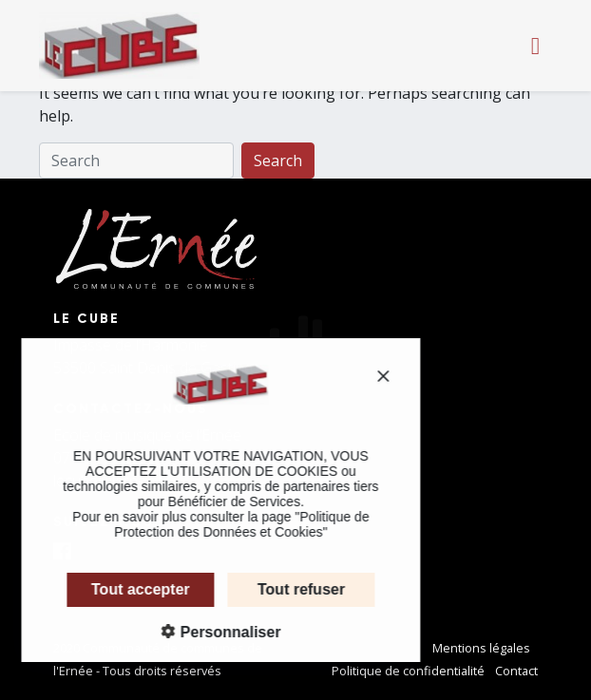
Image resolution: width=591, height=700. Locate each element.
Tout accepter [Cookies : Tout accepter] (129, 589)
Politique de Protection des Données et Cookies (230, 524)
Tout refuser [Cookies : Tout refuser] (290, 589)
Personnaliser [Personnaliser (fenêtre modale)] (217, 632)
